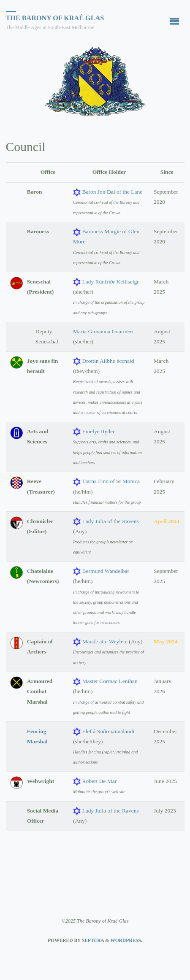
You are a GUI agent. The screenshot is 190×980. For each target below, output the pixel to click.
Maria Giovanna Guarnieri (103, 331)
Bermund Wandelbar (106, 571)
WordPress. (126, 940)
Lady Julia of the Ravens (110, 521)
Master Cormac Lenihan (110, 681)
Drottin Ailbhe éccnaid (108, 361)
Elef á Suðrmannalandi (108, 731)
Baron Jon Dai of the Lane (112, 192)
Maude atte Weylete (104, 641)
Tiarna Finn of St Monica (111, 481)
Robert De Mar (99, 781)
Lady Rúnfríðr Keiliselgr (110, 282)
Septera (92, 940)
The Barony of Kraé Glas (55, 18)
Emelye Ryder (98, 431)
